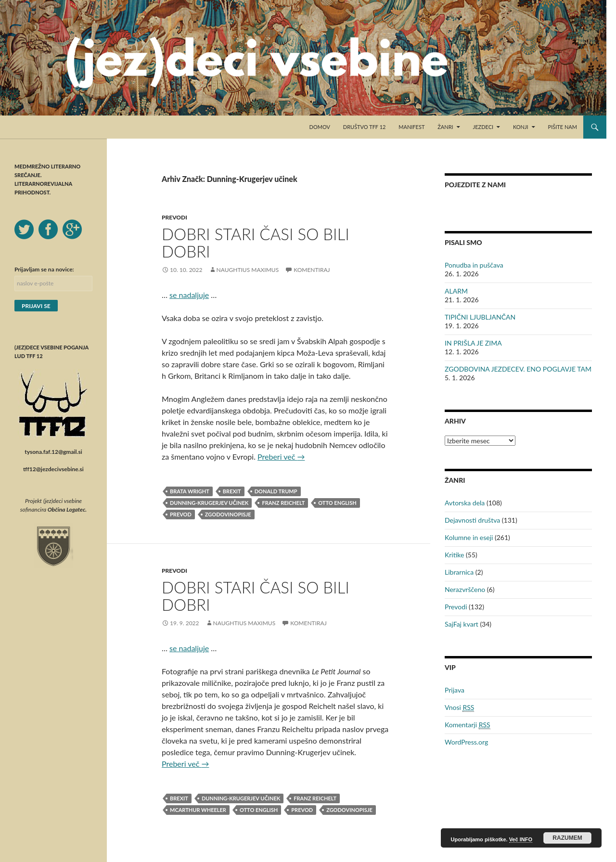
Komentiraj (312, 270)
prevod (181, 514)
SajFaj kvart (462, 624)
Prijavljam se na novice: (44, 269)
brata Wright (190, 491)
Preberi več (281, 457)
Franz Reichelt (283, 503)
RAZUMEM (567, 838)
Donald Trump (276, 491)
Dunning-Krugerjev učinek (209, 503)
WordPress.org (466, 742)
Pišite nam (563, 127)
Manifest (411, 127)
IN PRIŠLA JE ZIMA (473, 343)
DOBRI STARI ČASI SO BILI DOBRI (256, 243)
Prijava (455, 690)
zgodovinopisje (228, 514)
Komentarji (468, 725)
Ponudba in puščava (474, 265)
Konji (521, 127)
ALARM (456, 291)
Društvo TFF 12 (365, 127)
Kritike (454, 555)
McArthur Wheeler (198, 810)
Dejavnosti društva (472, 520)
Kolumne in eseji (469, 537)
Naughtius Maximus (248, 270)
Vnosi (459, 708)
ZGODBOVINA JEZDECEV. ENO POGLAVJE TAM (518, 369)
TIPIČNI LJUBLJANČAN (480, 317)
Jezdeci (483, 127)
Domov (320, 127)
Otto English (337, 503)
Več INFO (521, 839)
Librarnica (459, 572)
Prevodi (174, 217)
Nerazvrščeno (465, 589)
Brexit (232, 491)
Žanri (445, 127)
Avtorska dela (465, 503)
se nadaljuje (189, 295)
